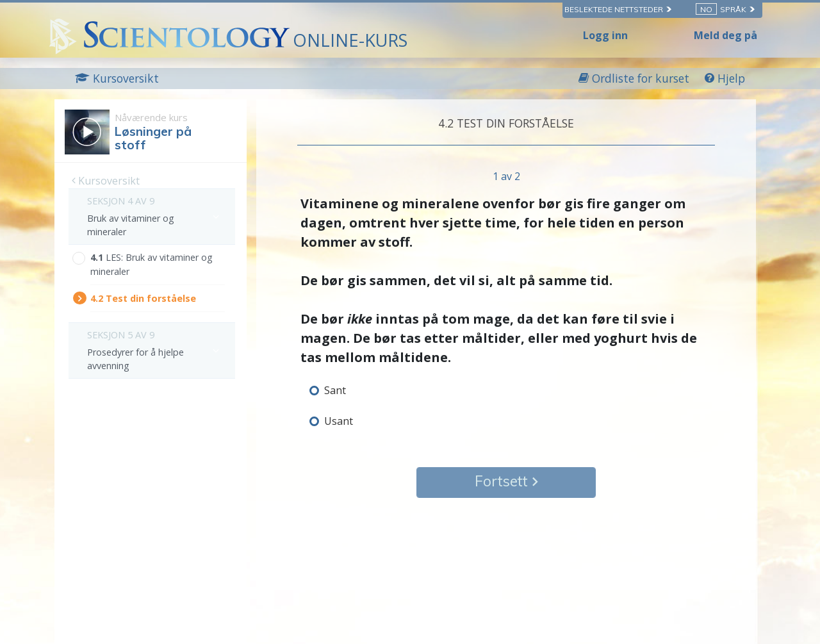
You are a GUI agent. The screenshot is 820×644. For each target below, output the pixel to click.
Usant (339, 421)
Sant (335, 390)
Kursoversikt (106, 181)
